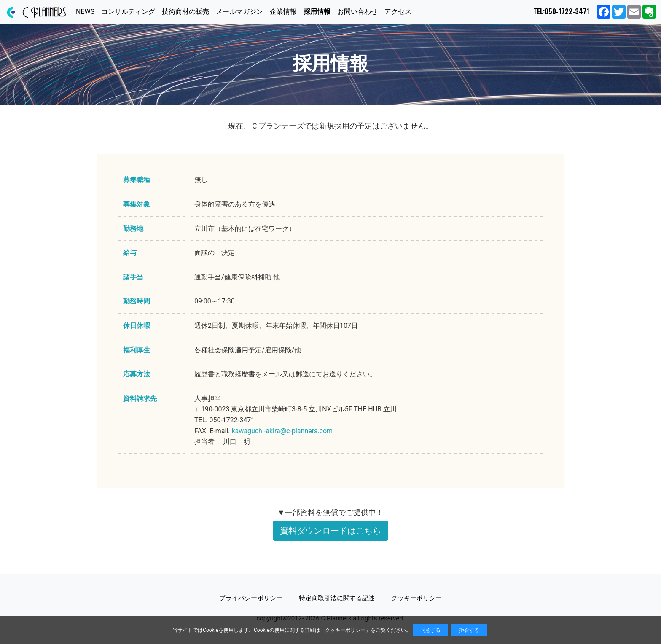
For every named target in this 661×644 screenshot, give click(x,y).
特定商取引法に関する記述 (337, 598)
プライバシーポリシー (251, 598)
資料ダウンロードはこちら (330, 531)
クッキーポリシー (345, 630)
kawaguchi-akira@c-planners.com (282, 431)
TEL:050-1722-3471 (561, 11)
